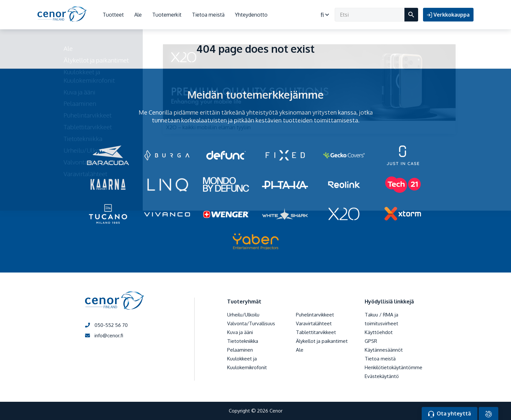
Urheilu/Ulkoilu (243, 315)
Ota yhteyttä (450, 414)
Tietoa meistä (208, 15)
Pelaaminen (240, 350)
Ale (138, 15)
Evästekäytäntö (382, 376)
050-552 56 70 (106, 325)
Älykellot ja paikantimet (322, 341)
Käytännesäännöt (384, 350)
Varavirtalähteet (314, 323)
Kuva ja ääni (240, 332)
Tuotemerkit (167, 15)
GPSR (371, 341)
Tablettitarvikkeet (316, 332)
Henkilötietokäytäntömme (394, 367)
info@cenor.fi (104, 336)
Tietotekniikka (243, 341)
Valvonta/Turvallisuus (251, 323)
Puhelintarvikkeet (315, 315)
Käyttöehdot (379, 332)
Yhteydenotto (251, 15)
